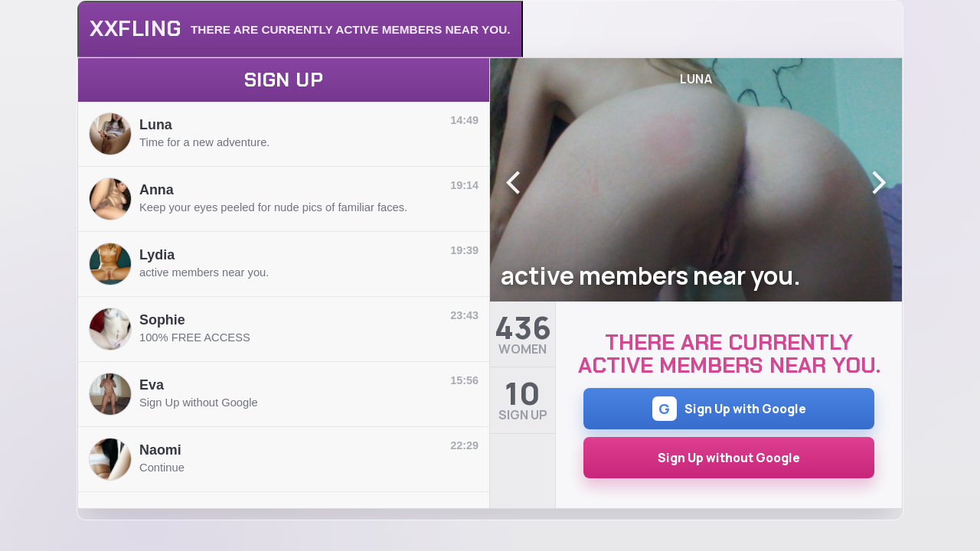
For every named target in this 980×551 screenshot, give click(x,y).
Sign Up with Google (729, 409)
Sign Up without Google (729, 458)
